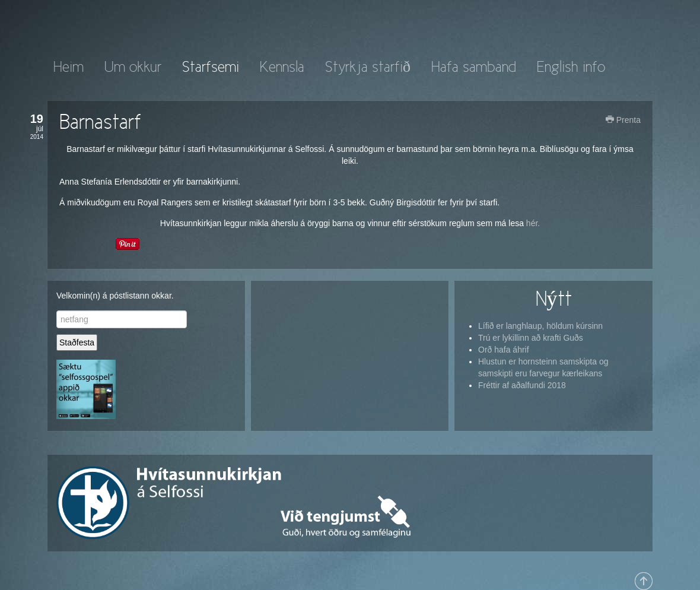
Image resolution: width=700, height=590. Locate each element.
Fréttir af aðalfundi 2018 (522, 385)
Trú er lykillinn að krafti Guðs (531, 338)
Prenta (623, 120)
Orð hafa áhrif (504, 350)
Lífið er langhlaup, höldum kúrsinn (540, 326)
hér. (533, 223)
